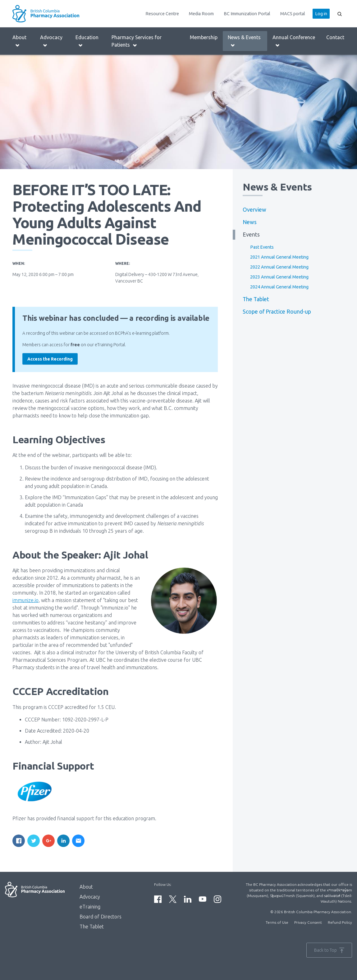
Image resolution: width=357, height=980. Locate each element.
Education (87, 41)
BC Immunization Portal (247, 14)
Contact (335, 37)
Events (251, 235)
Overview (254, 210)
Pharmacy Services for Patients (137, 41)
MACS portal (293, 14)
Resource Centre (162, 14)
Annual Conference (294, 41)
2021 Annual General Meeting (279, 257)
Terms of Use (277, 922)
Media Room (201, 14)
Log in (321, 14)
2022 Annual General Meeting (279, 267)
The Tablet (256, 299)
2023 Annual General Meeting (279, 277)
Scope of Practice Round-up (277, 312)
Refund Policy (340, 922)
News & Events (244, 41)
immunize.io (25, 600)
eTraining (90, 907)
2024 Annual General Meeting (279, 287)
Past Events (262, 247)
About (19, 41)
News (250, 222)
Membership (204, 37)
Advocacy (51, 41)
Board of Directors (101, 917)
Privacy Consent (308, 922)
